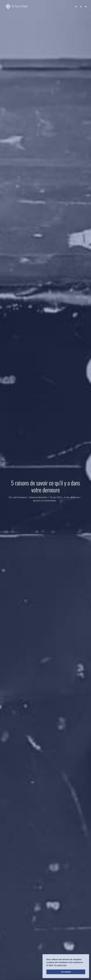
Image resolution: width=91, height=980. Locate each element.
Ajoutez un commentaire (45, 501)
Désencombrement (38, 497)
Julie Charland (19, 497)
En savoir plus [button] (60, 965)
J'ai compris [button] (66, 972)
